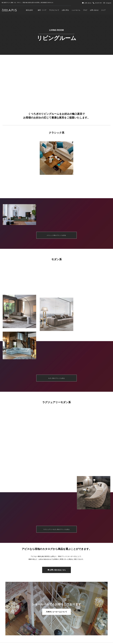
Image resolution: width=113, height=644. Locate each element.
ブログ (85, 10)
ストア (103, 10)
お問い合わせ (94, 10)
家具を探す (30, 10)
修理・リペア (42, 10)
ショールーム (76, 10)
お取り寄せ (65, 10)
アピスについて (54, 10)
